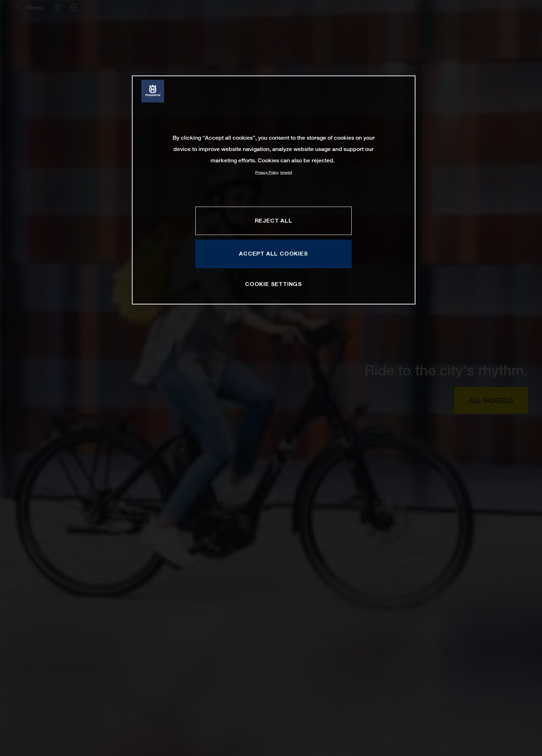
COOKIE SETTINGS (273, 284)
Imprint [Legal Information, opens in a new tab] (286, 172)
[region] (274, 190)
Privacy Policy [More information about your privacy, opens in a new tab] (267, 172)
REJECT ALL (274, 220)
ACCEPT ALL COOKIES (273, 253)
